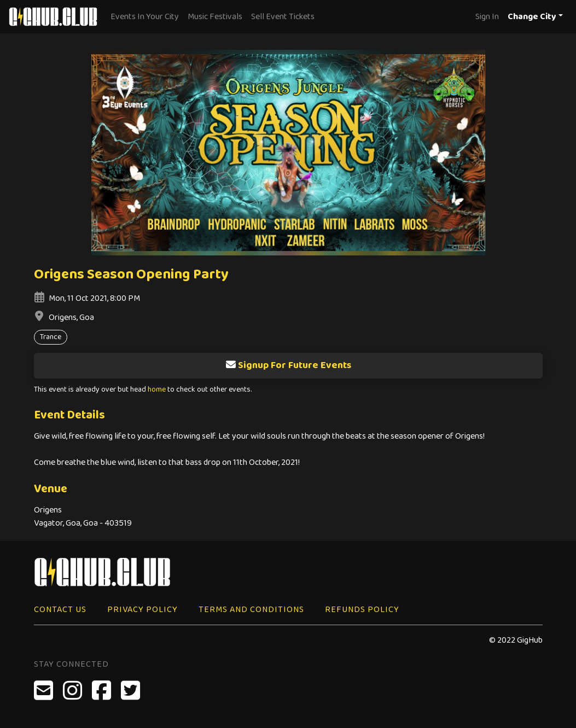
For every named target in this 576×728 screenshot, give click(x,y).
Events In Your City (145, 17)
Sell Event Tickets (283, 17)
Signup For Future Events (288, 365)
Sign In (487, 17)
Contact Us (60, 610)
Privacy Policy (142, 610)
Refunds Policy (362, 610)
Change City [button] (532, 17)
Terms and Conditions (251, 610)
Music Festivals (215, 17)
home (157, 390)
